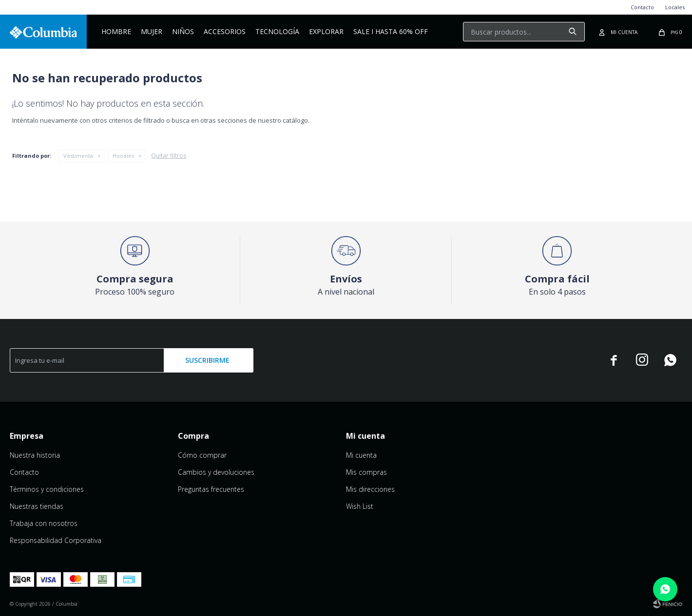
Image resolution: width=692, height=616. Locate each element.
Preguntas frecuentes (211, 489)
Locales (675, 7)
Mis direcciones (370, 489)
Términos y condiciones (47, 489)
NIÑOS (183, 31)
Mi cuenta (361, 455)
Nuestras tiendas (37, 506)
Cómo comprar (202, 455)
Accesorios (225, 31)
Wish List (360, 506)
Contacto (642, 7)
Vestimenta (78, 156)
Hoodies (123, 156)
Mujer (152, 31)
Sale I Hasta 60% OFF (391, 31)
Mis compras (366, 472)
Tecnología (277, 31)
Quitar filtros (169, 156)
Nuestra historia (35, 455)
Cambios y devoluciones (216, 472)
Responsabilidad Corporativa (56, 540)
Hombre (116, 31)
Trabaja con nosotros (44, 523)
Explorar (326, 31)
